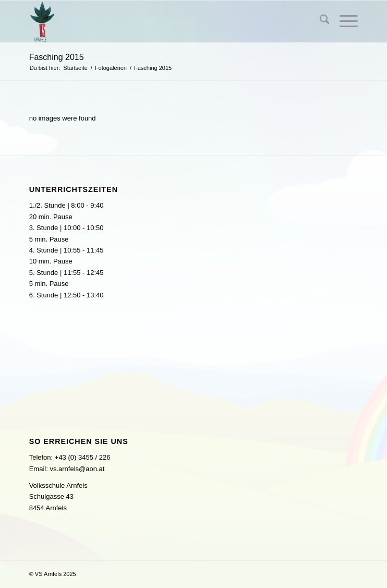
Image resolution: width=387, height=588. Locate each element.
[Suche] (319, 21)
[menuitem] (319, 21)
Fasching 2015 (57, 57)
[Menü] (343, 21)
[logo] (161, 21)
